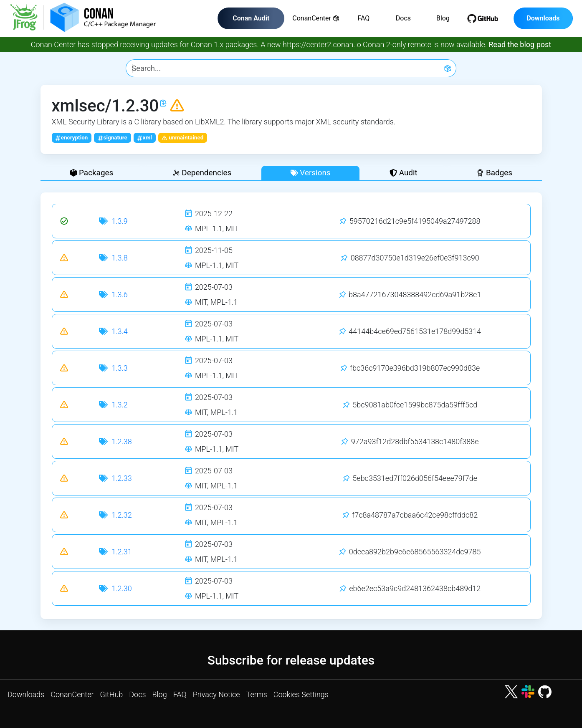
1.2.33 (122, 478)
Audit (404, 173)
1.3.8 (120, 258)
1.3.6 (120, 294)
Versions (311, 173)
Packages (92, 173)
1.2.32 (122, 515)
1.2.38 (122, 441)
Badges (494, 173)
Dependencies (202, 173)
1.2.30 (122, 588)
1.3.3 (120, 368)
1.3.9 (120, 221)
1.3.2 (120, 405)
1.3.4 (120, 331)
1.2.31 (122, 552)
